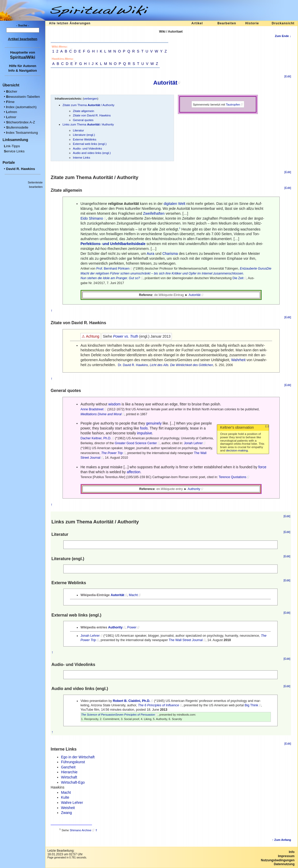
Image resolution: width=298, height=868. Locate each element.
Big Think (251, 705)
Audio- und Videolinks (87, 148)
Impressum (286, 856)
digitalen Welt (174, 204)
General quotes (83, 120)
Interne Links (82, 157)
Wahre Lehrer (72, 803)
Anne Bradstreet (92, 409)
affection (133, 472)
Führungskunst (73, 762)
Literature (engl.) (84, 135)
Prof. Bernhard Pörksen (113, 269)
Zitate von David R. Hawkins (92, 115)
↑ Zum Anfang (282, 840)
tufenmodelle (17, 127)
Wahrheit (238, 360)
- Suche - (23, 25)
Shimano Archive (81, 830)
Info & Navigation (23, 71)
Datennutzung (284, 864)
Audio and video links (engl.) (92, 153)
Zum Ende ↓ (283, 36)
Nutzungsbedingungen (278, 860)
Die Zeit (238, 278)
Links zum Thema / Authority (88, 124)
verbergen (91, 98)
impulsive (144, 433)
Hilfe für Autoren (23, 66)
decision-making (237, 450)
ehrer (11, 117)
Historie (252, 23)
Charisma (170, 254)
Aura (150, 254)
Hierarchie (69, 772)
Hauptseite (19, 52)
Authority (194, 489)
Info (292, 852)
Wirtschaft (69, 777)
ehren (12, 112)
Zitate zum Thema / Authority (89, 105)
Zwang (66, 813)
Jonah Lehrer (193, 443)
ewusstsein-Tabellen (23, 97)
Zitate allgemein (83, 111)
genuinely (154, 423)
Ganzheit (68, 767)
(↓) (267, 426)
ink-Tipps (12, 146)
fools (144, 428)
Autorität (165, 83)
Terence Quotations (232, 477)
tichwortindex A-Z (20, 122)
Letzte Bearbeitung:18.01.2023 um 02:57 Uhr (65, 852)
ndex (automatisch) (21, 107)
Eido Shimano (92, 218)
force (262, 467)
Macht (133, 595)
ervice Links (14, 151)
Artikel (197, 23)
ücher (12, 91)
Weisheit (68, 808)
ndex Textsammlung (22, 133)
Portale (9, 162)
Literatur (78, 130)
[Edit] (288, 76)
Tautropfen (233, 104)
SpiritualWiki (23, 57)
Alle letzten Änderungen (70, 23)
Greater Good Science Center (136, 443)
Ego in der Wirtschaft (78, 757)
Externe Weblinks (85, 139)
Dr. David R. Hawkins (133, 365)
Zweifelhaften (154, 213)
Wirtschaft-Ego (73, 782)
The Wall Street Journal (186, 640)
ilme (10, 102)
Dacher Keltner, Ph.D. (96, 438)
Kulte (65, 797)
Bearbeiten (227, 23)
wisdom (114, 404)
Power (132, 627)
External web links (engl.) (90, 144)
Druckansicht (283, 23)
